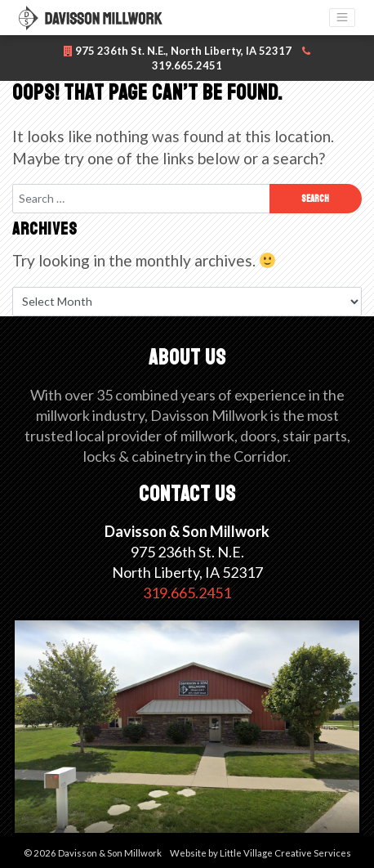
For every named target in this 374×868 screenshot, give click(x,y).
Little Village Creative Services (285, 853)
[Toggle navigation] (342, 18)
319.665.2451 (187, 593)
